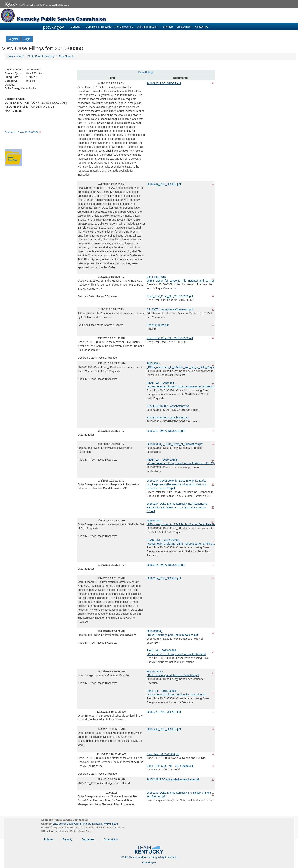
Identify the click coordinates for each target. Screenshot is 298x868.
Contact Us (202, 27)
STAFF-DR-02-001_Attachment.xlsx (168, 406)
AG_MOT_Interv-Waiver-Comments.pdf (170, 309)
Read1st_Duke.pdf (158, 325)
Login (27, 39)
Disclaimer (88, 839)
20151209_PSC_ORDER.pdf (164, 729)
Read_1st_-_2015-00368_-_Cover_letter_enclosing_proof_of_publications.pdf (176, 652)
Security (68, 839)
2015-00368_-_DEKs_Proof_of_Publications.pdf (175, 444)
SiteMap (168, 27)
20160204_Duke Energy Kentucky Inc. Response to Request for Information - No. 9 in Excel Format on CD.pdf (177, 507)
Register (13, 39)
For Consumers (124, 27)
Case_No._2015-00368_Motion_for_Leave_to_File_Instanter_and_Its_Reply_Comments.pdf (180, 279)
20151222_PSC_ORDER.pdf (164, 712)
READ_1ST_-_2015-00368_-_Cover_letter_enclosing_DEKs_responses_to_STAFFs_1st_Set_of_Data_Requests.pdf (180, 542)
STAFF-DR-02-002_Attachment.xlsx (168, 418)
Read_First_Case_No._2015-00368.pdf (170, 296)
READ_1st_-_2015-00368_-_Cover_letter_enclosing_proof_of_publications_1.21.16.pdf (180, 461)
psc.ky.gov (54, 27)
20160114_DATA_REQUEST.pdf (166, 565)
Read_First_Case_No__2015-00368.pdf (170, 766)
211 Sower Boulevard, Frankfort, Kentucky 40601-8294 (86, 824)
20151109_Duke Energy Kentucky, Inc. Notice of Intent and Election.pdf (179, 795)
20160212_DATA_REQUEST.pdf (166, 431)
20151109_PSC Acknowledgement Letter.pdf (173, 779)
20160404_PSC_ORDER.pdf (164, 184)
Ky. (11, 4)
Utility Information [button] (148, 27)
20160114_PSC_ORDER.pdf (164, 578)
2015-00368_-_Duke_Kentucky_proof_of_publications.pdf (172, 633)
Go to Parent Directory (41, 56)
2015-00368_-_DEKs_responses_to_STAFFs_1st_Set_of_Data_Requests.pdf (180, 522)
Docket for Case (22, 132)
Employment (184, 27)
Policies (49, 839)
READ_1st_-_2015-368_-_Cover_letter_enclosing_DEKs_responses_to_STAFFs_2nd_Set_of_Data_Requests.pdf (180, 385)
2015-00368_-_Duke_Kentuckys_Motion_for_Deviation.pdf (173, 673)
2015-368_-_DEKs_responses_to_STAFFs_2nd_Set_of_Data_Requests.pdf (180, 365)
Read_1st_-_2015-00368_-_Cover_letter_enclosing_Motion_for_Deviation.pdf (176, 693)
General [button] (76, 27)
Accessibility (111, 839)
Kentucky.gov (149, 863)
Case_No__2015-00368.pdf (163, 754)
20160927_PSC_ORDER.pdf (164, 83)
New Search (66, 56)
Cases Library (16, 56)
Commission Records (98, 27)
